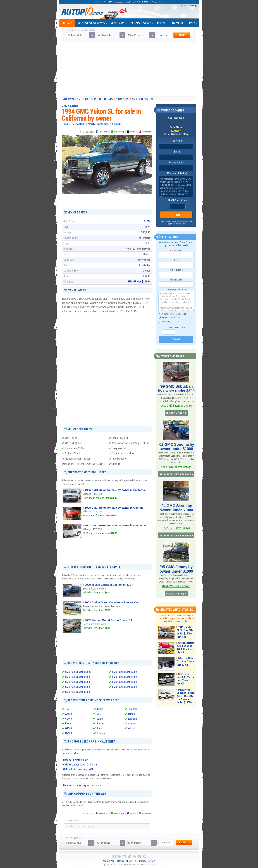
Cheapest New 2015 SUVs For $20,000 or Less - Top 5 (184, 634)
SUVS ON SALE (175, 409)
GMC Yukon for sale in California (80, 765)
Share (186, 5)
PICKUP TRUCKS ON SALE (175, 467)
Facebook (104, 132)
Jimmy (100, 709)
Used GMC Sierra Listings (176, 518)
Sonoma (101, 733)
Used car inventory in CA (76, 760)
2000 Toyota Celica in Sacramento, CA (109, 585)
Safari (100, 719)
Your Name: (176, 250)
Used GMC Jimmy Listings (176, 573)
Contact (151, 861)
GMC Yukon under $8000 (125, 682)
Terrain (131, 714)
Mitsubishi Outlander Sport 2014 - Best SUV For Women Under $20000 (186, 682)
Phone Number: (176, 163)
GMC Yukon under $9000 (125, 687)
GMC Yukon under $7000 (125, 677)
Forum (177, 23)
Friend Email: (176, 279)
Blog (161, 23)
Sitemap (120, 861)
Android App (109, 861)
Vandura (132, 723)
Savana (100, 723)
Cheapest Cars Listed (91, 23)
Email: (176, 152)
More (192, 23)
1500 (68, 709)
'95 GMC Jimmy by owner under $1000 (176, 558)
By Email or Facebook (170, 317)
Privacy (143, 861)
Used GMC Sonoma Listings (176, 461)
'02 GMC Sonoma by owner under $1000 (176, 442)
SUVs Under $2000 (138, 282)
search (182, 35)
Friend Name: (176, 269)
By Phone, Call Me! (169, 321)
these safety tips (179, 221)
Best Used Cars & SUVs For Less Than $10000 (186, 663)
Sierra (100, 728)
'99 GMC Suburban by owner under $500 (176, 387)
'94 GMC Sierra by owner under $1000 (176, 500)
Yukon (131, 728)
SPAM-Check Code (176, 200)
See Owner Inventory (178, 134)
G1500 (69, 728)
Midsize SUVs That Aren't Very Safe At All (184, 648)
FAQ (135, 861)
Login (195, 5)
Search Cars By (141, 23)
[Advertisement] (129, 70)
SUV (146, 221)
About (129, 861)
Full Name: (176, 141)
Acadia (69, 714)
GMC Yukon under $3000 (78, 682)
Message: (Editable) (176, 174)
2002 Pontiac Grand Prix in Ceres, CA (109, 620)
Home (67, 23)
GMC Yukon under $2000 (78, 677)
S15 (99, 714)
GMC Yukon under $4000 (78, 687)
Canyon (69, 719)
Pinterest (146, 132)
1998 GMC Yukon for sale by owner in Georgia (114, 507)
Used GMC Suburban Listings (176, 402)
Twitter (132, 132)
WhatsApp (119, 132)
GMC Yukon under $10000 (78, 672)
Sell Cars (118, 23)
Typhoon (132, 719)
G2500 (69, 733)
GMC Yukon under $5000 (78, 692)
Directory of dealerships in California (82, 785)
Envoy (68, 723)
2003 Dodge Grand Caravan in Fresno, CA (111, 602)
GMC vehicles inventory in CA (78, 769)
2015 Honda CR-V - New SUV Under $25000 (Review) (185, 616)
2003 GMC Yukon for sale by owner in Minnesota (116, 525)
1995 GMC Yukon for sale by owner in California (115, 490)
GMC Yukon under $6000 (125, 672)
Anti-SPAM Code (176, 327)
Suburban (133, 709)
